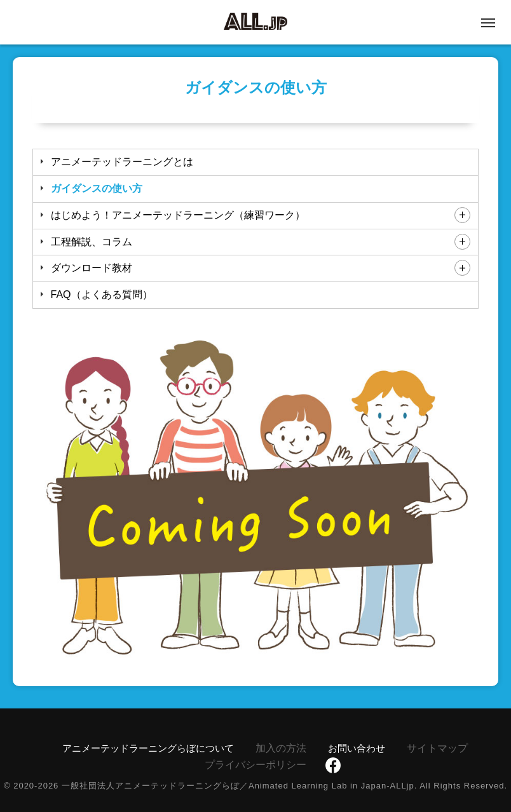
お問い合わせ (357, 748)
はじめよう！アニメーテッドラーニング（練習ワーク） (178, 215)
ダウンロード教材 (92, 268)
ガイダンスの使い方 (97, 188)
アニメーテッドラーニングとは (122, 162)
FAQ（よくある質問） (102, 294)
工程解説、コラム (92, 242)
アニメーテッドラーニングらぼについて (148, 748)
